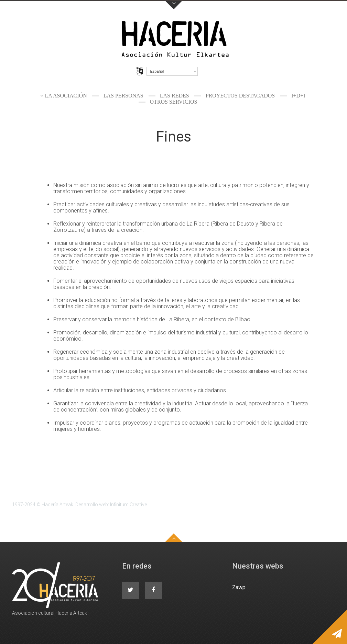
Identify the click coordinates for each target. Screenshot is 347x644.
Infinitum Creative (128, 505)
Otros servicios (174, 102)
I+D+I (298, 96)
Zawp (239, 587)
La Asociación (66, 96)
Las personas (123, 96)
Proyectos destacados (240, 96)
